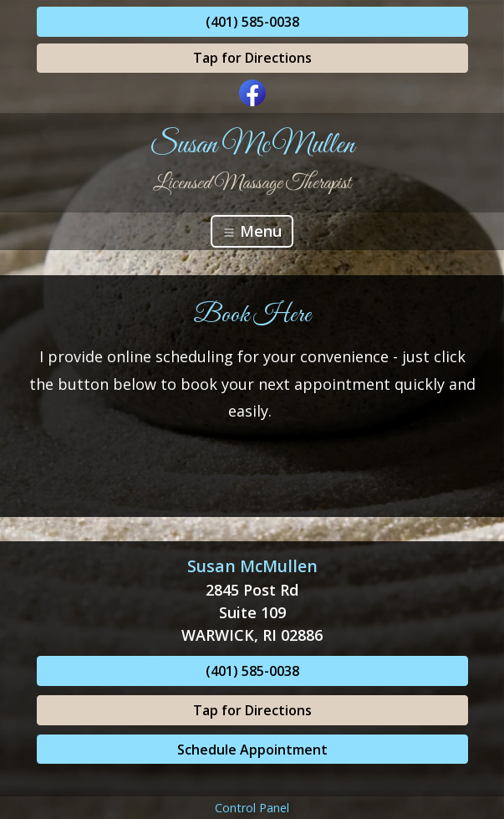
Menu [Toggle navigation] (252, 231)
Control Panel (252, 808)
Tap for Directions (252, 58)
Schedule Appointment (252, 750)
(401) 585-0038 (252, 22)
